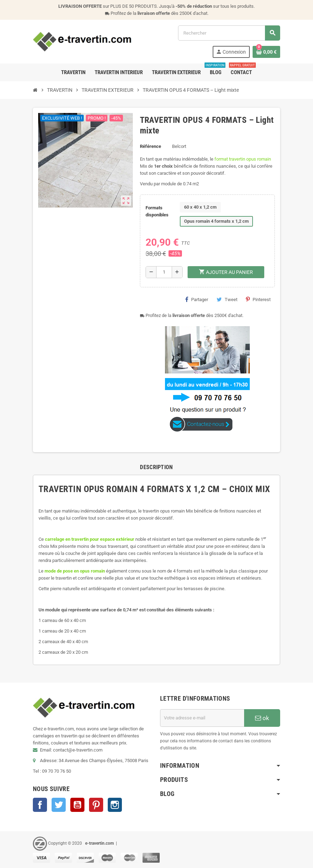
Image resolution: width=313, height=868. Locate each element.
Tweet (227, 299)
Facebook (40, 805)
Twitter (59, 805)
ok (262, 718)
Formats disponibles (157, 211)
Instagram (115, 805)
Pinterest (258, 299)
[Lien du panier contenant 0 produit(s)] (266, 52)
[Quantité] (164, 272)
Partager (197, 299)
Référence (150, 146)
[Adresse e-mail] (202, 718)
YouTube (77, 805)
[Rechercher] (229, 33)
